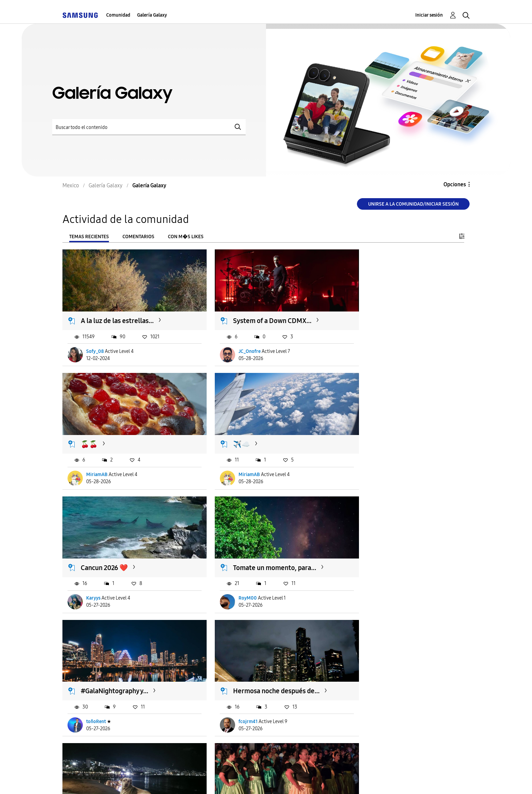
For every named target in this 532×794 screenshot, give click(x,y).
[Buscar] (149, 127)
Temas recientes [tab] (89, 237)
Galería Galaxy (152, 15)
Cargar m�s (85, 739)
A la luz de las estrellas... (118, 315)
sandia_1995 (376, 580)
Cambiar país (328, 780)
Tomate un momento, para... (400, 432)
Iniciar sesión (429, 15)
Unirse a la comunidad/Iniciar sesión (413, 204)
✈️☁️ (90, 432)
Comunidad (118, 15)
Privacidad (241, 780)
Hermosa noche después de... (263, 550)
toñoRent (96, 580)
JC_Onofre (236, 345)
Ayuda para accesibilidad (104, 780)
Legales (282, 780)
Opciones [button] (455, 184)
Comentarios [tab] (138, 237)
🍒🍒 (366, 315)
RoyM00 (373, 463)
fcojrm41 (234, 580)
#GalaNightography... (390, 550)
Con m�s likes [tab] (186, 237)
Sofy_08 (95, 345)
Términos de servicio (182, 780)
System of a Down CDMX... (259, 315)
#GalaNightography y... (115, 550)
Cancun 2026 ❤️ (243, 432)
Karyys (232, 463)
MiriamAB (374, 345)
